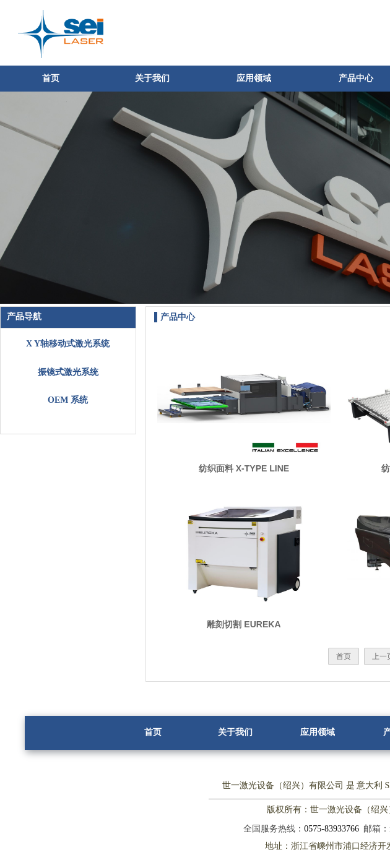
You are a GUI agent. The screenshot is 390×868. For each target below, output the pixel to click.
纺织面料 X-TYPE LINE (244, 468)
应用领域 (254, 78)
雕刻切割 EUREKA (244, 624)
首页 (51, 78)
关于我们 (152, 78)
